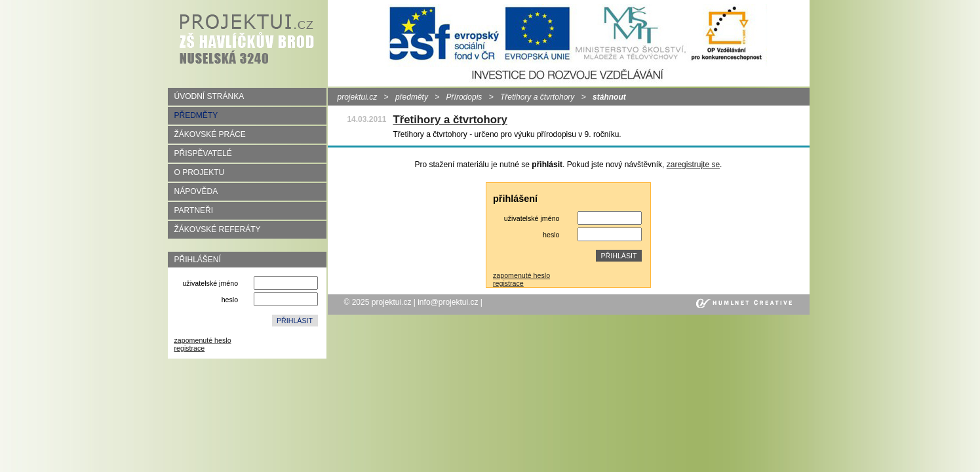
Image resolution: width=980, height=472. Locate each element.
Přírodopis (464, 97)
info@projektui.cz (448, 302)
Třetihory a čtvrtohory (537, 97)
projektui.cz (358, 97)
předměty (412, 97)
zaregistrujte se (693, 165)
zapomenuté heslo (203, 340)
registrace (190, 348)
